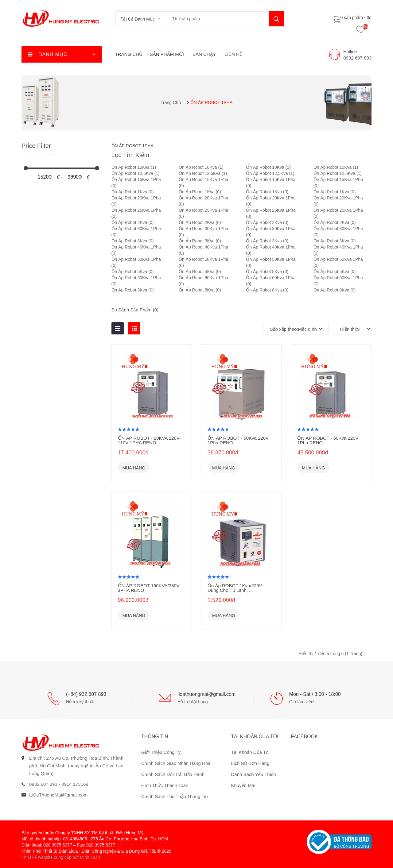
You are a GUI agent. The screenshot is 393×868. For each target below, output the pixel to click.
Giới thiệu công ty (161, 752)
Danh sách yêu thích (254, 774)
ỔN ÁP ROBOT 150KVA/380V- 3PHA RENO (149, 588)
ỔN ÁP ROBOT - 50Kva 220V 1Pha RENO (238, 440)
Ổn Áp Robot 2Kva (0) (133, 222)
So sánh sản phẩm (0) (135, 310)
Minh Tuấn (90, 857)
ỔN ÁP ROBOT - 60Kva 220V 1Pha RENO (328, 440)
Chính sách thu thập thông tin (174, 796)
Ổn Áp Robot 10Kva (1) (134, 167)
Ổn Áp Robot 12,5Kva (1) (136, 173)
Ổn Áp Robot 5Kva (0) (133, 272)
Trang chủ (171, 102)
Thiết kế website (37, 857)
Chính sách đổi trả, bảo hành (173, 774)
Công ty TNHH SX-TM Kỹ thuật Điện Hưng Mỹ (99, 833)
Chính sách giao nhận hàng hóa (176, 763)
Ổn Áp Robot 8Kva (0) (133, 290)
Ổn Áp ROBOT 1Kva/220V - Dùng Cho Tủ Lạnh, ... (236, 588)
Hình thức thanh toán (165, 785)
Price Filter (36, 146)
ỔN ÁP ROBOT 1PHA (211, 102)
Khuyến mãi (243, 785)
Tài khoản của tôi (250, 752)
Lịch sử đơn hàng (250, 763)
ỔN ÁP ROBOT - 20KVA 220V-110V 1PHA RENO (149, 440)
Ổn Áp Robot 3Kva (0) (133, 241)
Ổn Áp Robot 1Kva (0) (133, 192)
